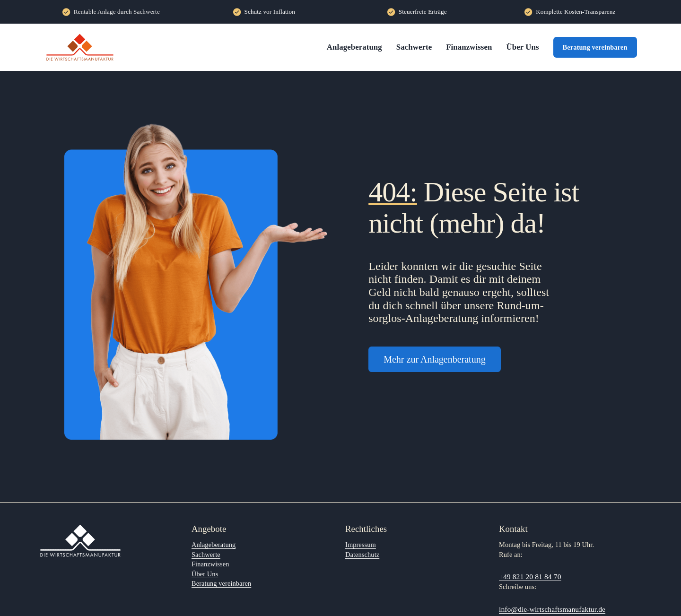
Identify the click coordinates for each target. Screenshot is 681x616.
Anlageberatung (354, 47)
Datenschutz (362, 555)
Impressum (361, 545)
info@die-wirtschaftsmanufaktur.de (552, 609)
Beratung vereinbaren (595, 47)
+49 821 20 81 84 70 (530, 577)
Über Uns (522, 47)
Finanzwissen (469, 47)
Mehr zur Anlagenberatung (434, 359)
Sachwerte (414, 47)
